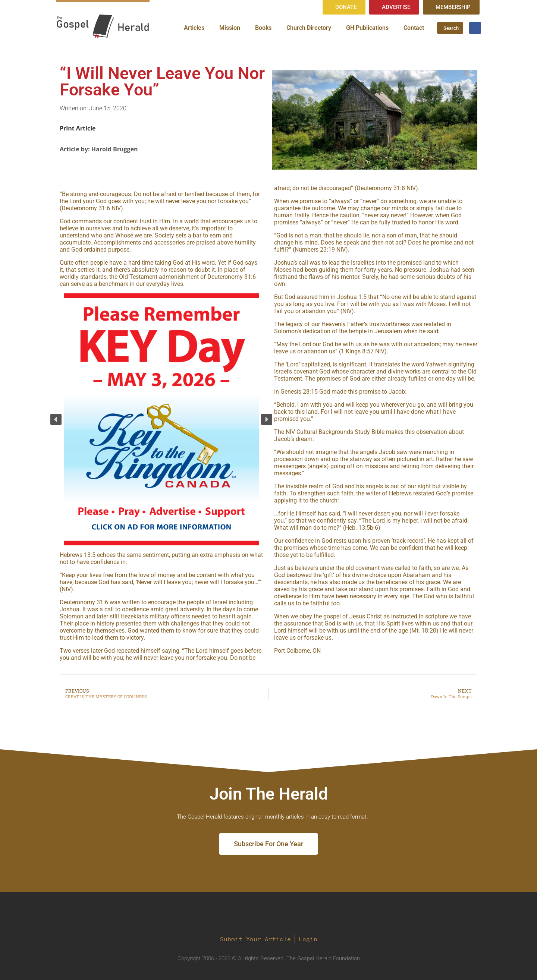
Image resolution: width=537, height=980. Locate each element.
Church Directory (309, 28)
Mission (230, 28)
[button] (56, 419)
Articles (194, 28)
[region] (161, 420)
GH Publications (367, 28)
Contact (414, 28)
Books (263, 28)
